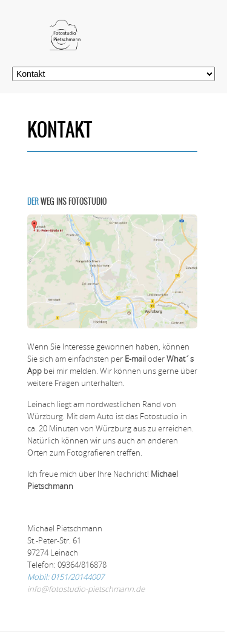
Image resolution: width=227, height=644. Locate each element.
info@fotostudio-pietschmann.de (86, 589)
